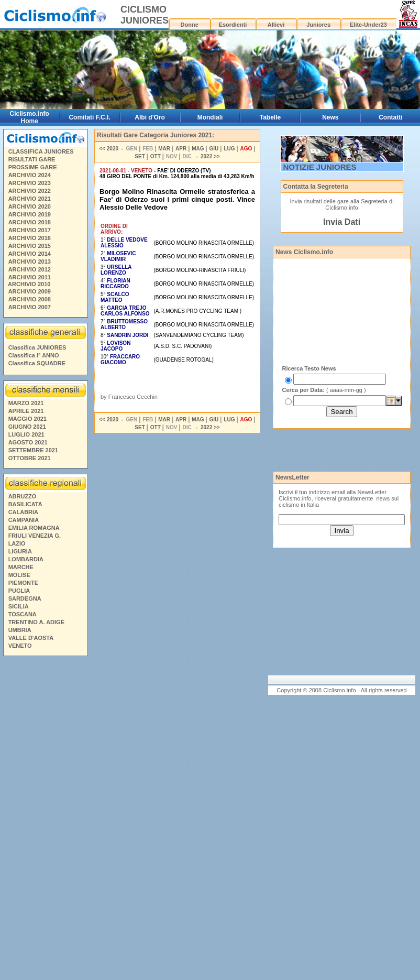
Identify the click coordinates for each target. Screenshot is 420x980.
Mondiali (210, 117)
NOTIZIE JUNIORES (320, 167)
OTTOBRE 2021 (30, 458)
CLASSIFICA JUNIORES (41, 151)
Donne (190, 25)
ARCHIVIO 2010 (29, 284)
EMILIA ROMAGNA (34, 528)
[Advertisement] (45, 820)
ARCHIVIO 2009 (30, 291)
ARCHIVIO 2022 (30, 191)
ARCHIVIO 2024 (30, 175)
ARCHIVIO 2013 (30, 262)
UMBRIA (20, 630)
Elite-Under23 (368, 25)
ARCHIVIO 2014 (30, 254)
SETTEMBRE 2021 (33, 450)
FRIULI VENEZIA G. (35, 536)
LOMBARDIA (26, 559)
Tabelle (270, 117)
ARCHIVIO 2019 (30, 214)
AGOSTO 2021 (28, 442)
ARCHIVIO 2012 (30, 269)
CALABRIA (23, 512)
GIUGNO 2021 (27, 427)
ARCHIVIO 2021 (30, 199)
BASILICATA (25, 504)
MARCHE (21, 567)
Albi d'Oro (150, 117)
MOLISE (19, 575)
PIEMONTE (23, 583)
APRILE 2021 (26, 411)
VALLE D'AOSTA (31, 638)
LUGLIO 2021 (26, 434)
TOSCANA (23, 614)
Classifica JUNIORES (37, 347)
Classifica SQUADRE (37, 363)
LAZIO (17, 543)
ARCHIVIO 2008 (30, 299)
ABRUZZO (23, 496)
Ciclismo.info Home (30, 117)
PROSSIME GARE (33, 167)
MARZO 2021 (26, 403)
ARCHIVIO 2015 (30, 246)
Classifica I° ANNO (34, 355)
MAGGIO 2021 (27, 419)
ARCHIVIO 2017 (30, 230)
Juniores (318, 25)
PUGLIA (19, 591)
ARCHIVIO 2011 (30, 277)
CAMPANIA (24, 520)
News (330, 117)
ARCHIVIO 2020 (30, 206)
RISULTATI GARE (32, 159)
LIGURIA (20, 551)
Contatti (390, 117)
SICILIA (19, 606)
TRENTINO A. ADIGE (36, 622)
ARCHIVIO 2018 (30, 222)
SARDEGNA (25, 598)
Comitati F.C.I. (89, 117)
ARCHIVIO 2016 (30, 238)
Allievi (276, 25)
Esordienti (233, 25)
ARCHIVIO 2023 (30, 183)
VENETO (20, 646)
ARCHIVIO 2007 (30, 307)
